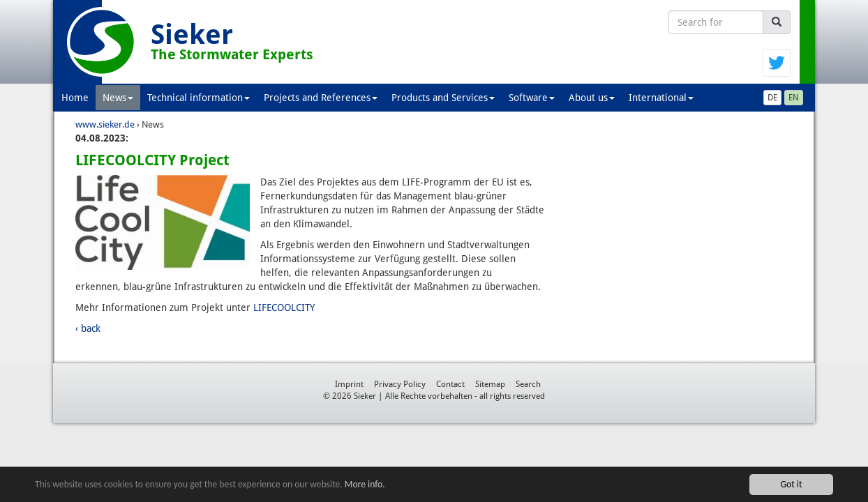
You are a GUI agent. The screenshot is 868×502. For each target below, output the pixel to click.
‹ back (88, 328)
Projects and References (321, 98)
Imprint (349, 384)
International (661, 98)
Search (528, 384)
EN (794, 98)
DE (772, 98)
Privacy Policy (400, 384)
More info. (365, 485)
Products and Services (443, 98)
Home (75, 98)
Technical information (199, 98)
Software (532, 98)
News (118, 98)
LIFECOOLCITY (284, 307)
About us (592, 98)
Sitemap (490, 384)
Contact (450, 384)
